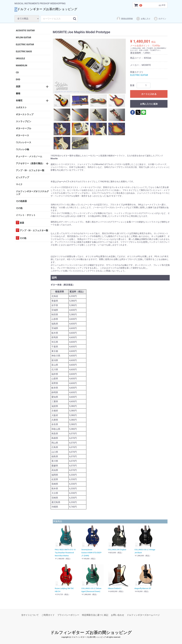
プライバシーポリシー (68, 615)
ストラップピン (24, 121)
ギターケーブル (24, 128)
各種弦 (19, 100)
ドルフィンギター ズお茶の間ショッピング (91, 633)
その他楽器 (21, 201)
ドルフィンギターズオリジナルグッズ (32, 193)
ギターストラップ (25, 114)
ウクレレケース (24, 142)
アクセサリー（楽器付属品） (30, 163)
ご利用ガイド (48, 615)
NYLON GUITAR (23, 38)
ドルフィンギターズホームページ (143, 615)
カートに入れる (149, 94)
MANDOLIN (21, 65)
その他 (19, 208)
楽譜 (18, 86)
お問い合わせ (118, 615)
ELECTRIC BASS (24, 51)
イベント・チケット (26, 215)
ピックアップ (22, 177)
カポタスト (21, 107)
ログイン (160, 19)
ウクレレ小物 (22, 149)
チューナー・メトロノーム (29, 156)
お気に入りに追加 (149, 104)
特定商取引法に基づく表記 (95, 615)
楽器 (20, 223)
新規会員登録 (125, 19)
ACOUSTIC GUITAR (25, 31)
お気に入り (143, 19)
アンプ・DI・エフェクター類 (30, 170)
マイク (19, 184)
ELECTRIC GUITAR (25, 45)
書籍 (18, 93)
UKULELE (20, 58)
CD (17, 72)
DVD (18, 79)
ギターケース (22, 135)
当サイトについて (30, 615)
